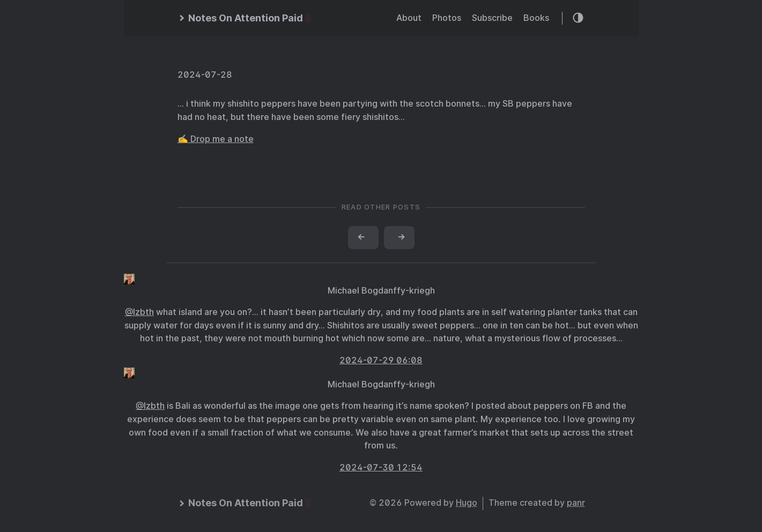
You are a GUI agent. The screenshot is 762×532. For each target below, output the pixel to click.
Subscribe (492, 18)
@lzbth (139, 312)
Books (536, 18)
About (409, 18)
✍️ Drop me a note (216, 139)
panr (576, 503)
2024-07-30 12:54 (381, 467)
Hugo (467, 503)
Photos (447, 18)
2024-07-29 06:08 (381, 360)
